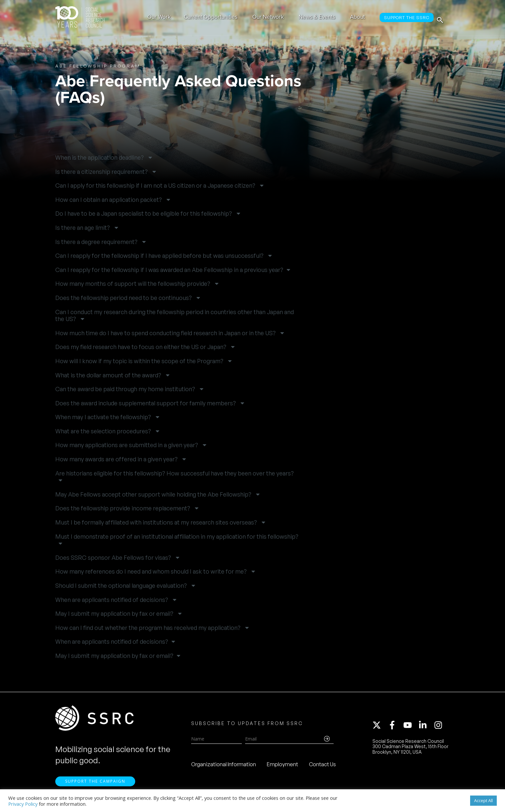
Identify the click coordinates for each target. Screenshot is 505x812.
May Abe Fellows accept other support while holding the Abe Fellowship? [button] (154, 494)
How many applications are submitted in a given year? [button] (127, 445)
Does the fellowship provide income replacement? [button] (123, 508)
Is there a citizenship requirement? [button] (102, 172)
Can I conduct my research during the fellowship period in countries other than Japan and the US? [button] (175, 316)
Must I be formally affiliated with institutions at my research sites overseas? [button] (157, 522)
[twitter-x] (380, 727)
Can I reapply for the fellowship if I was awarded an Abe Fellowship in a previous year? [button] (169, 270)
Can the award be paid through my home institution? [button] (126, 389)
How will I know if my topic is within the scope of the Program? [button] (140, 361)
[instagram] (440, 727)
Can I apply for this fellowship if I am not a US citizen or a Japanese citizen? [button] (156, 186)
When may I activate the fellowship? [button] (104, 417)
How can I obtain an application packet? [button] (109, 200)
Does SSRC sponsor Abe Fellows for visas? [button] (114, 558)
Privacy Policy (23, 804)
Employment (282, 767)
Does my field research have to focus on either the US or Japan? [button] (141, 347)
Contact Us (322, 767)
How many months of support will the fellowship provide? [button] (133, 284)
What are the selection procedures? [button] (104, 431)
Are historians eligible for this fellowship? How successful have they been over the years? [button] (175, 473)
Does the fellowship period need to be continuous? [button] (124, 298)
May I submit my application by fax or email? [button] (115, 614)
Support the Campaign (95, 786)
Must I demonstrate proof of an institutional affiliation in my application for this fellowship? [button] (177, 537)
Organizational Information (224, 767)
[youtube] (411, 727)
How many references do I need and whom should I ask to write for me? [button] (152, 571)
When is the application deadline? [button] (100, 158)
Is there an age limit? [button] (83, 228)
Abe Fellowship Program (98, 66)
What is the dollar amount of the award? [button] (109, 375)
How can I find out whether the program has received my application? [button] (149, 628)
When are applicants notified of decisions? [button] (112, 600)
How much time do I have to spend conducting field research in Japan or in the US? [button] (166, 333)
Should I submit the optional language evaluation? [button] (122, 586)
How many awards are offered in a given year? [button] (117, 459)
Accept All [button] (483, 800)
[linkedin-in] (426, 727)
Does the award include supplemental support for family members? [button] (146, 403)
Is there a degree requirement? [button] (97, 242)
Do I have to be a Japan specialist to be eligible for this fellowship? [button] (144, 214)
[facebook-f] (395, 727)
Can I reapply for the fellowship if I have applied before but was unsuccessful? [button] (160, 256)
